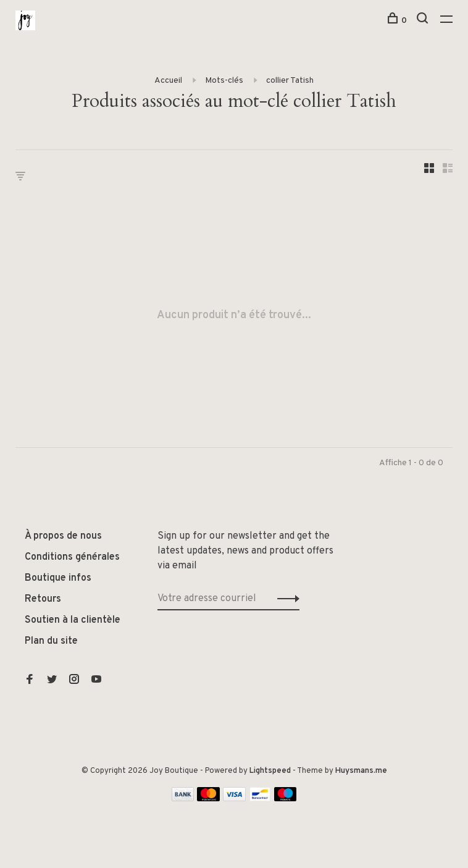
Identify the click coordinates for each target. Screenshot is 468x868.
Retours (43, 599)
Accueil (168, 81)
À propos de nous (63, 536)
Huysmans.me (361, 771)
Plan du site (51, 641)
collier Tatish (290, 81)
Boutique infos (58, 578)
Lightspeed (270, 771)
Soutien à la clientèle (73, 620)
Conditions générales (72, 557)
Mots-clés (224, 81)
